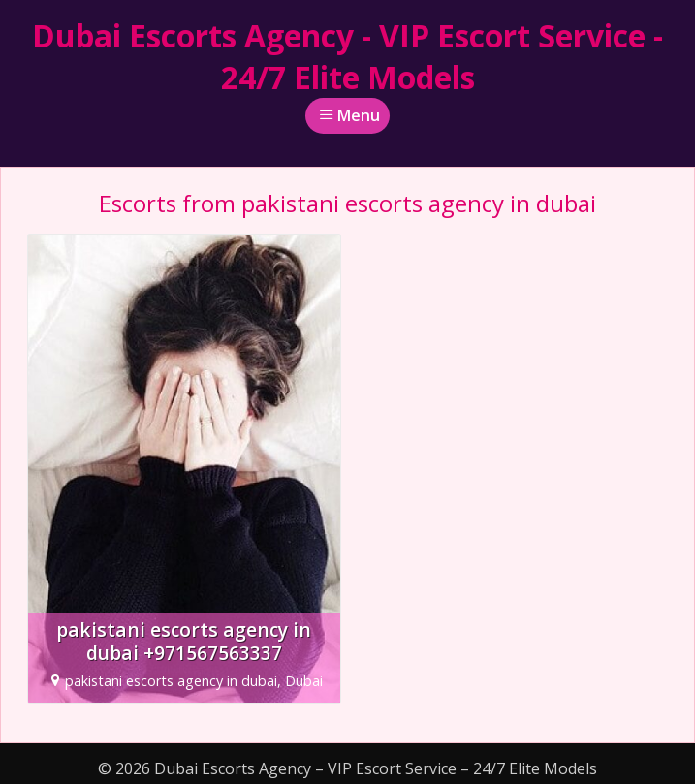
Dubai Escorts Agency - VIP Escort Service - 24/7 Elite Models (347, 56)
